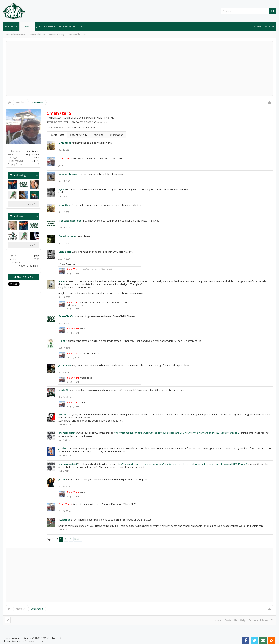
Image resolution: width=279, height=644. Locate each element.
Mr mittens (65, 143)
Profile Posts (57, 135)
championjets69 (68, 433)
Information (116, 135)
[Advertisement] (140, 69)
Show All (32, 204)
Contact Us (231, 620)
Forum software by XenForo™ (33, 638)
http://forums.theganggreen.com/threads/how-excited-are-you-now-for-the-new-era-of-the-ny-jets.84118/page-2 (177, 433)
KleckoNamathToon (70, 221)
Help (243, 620)
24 (36, 216)
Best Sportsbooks (70, 26)
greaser (63, 414)
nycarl (62, 189)
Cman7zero (65, 264)
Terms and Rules (258, 620)
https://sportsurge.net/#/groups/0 (96, 269)
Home (218, 620)
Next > (78, 539)
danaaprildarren (68, 174)
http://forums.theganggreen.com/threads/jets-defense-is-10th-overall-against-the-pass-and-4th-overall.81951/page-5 (182, 464)
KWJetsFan (64, 520)
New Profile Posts (77, 34)
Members (27, 27)
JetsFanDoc (65, 365)
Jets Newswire (46, 26)
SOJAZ (62, 281)
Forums (10, 26)
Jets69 (62, 479)
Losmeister (65, 252)
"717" (36, 259)
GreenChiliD (65, 316)
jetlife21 (63, 390)
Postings (98, 135)
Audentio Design (34, 641)
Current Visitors (37, 34)
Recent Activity (56, 34)
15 (36, 175)
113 (37, 164)
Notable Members (16, 34)
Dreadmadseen (68, 236)
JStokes (63, 448)
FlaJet (62, 341)
